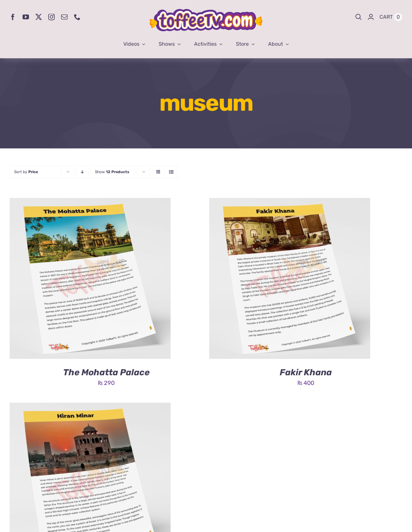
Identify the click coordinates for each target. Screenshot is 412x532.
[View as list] (171, 172)
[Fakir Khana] (290, 203)
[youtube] (26, 17)
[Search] (359, 17)
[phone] (77, 17)
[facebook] (13, 17)
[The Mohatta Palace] (90, 203)
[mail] (64, 17)
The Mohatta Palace (106, 372)
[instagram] (51, 17)
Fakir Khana (306, 372)
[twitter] (39, 17)
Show (112, 172)
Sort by (26, 172)
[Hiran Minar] (90, 407)
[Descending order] (82, 172)
